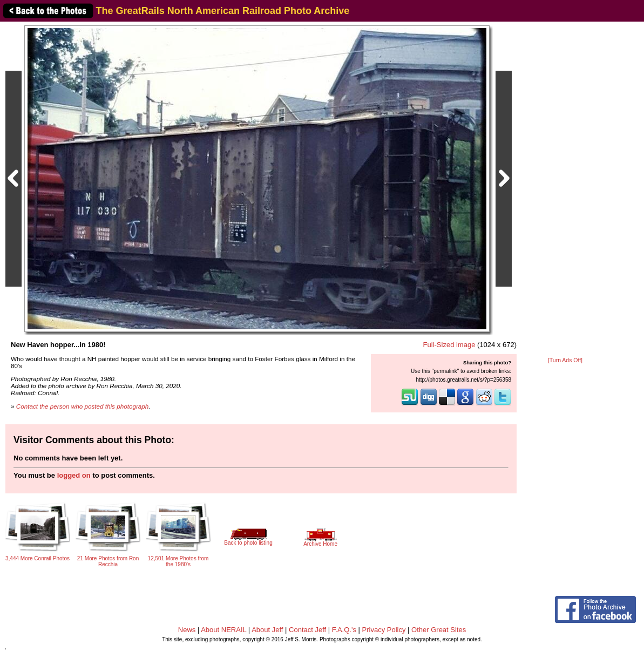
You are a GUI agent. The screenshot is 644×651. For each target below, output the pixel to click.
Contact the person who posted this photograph (83, 406)
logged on (74, 475)
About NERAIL (223, 630)
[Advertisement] (565, 190)
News (187, 630)
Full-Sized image (449, 345)
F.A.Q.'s (344, 630)
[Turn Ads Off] (565, 360)
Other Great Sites (439, 630)
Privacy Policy (384, 630)
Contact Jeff (307, 630)
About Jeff (267, 630)
